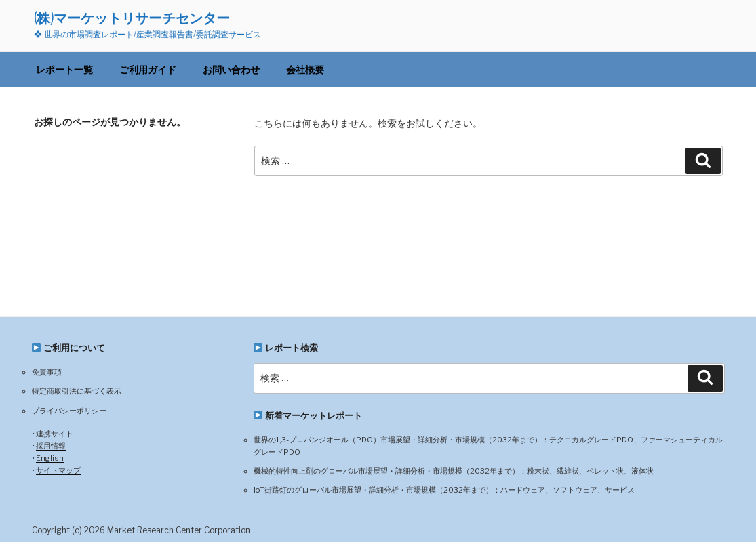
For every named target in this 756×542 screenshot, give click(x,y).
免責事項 (47, 372)
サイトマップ (58, 470)
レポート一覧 (64, 69)
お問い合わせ (231, 69)
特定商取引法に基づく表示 (77, 391)
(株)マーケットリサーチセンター (132, 18)
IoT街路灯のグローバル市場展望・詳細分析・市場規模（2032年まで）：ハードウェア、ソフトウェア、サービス (444, 490)
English (50, 458)
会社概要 (305, 69)
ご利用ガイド (148, 69)
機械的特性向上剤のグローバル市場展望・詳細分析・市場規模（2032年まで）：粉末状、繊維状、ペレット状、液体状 (454, 471)
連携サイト (55, 434)
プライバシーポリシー (69, 411)
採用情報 (51, 446)
